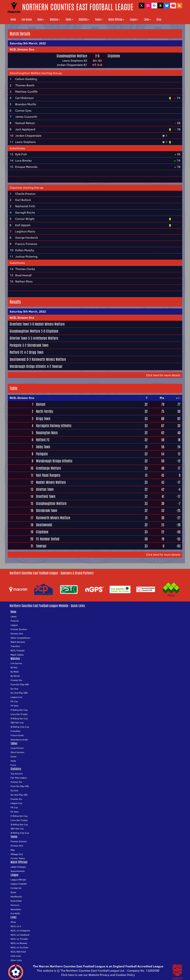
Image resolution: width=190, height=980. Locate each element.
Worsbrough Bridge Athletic (28, 366)
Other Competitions (20, 638)
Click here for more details (163, 375)
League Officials (18, 880)
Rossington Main (47, 433)
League (134, 19)
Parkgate (15, 345)
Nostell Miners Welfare (50, 324)
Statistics (84, 19)
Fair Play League (19, 778)
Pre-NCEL (15, 913)
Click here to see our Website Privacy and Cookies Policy (98, 975)
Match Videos (17, 655)
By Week (15, 672)
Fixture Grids (17, 735)
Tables (69, 19)
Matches (55, 19)
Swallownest (18, 359)
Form (13, 765)
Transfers (15, 646)
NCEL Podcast (18, 650)
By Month (15, 676)
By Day (14, 667)
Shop (159, 19)
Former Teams (18, 858)
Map (13, 850)
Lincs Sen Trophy (19, 714)
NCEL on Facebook (20, 935)
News (41, 19)
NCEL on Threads (19, 939)
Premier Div (16, 680)
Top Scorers (17, 774)
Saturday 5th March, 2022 (28, 43)
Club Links (16, 956)
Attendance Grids (19, 740)
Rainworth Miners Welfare (49, 359)
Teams (99, 19)
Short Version (17, 752)
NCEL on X (16, 926)
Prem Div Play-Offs (20, 684)
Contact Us (16, 888)
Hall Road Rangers (48, 475)
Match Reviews (18, 642)
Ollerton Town (18, 338)
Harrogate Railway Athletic (54, 426)
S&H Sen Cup (17, 723)
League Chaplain (19, 884)
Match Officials (116, 19)
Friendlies (15, 731)
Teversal (57, 366)
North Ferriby (44, 411)
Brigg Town (36, 352)
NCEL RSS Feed (18, 952)
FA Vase (14, 706)
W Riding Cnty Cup (20, 727)
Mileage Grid (17, 854)
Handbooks (16, 897)
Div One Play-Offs (19, 693)
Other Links (16, 960)
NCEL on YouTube (19, 947)
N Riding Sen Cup (19, 718)
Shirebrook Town (38, 345)
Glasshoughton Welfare (72, 56)
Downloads (16, 901)
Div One (14, 689)
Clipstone (114, 56)
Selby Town (43, 447)
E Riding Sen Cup (19, 710)
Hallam (41, 404)
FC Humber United (48, 539)
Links (147, 19)
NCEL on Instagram (20, 931)
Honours (15, 905)
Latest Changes (18, 867)
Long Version (17, 748)
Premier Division (19, 629)
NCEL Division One (22, 49)
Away (13, 761)
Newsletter (16, 909)
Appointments (18, 871)
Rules (13, 892)
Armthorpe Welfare (46, 338)
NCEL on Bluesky (19, 943)
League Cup (16, 697)
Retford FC (16, 352)
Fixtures (15, 621)
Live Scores (27, 19)
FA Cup (14, 701)
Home (13, 19)
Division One (17, 634)
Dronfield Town (19, 324)
